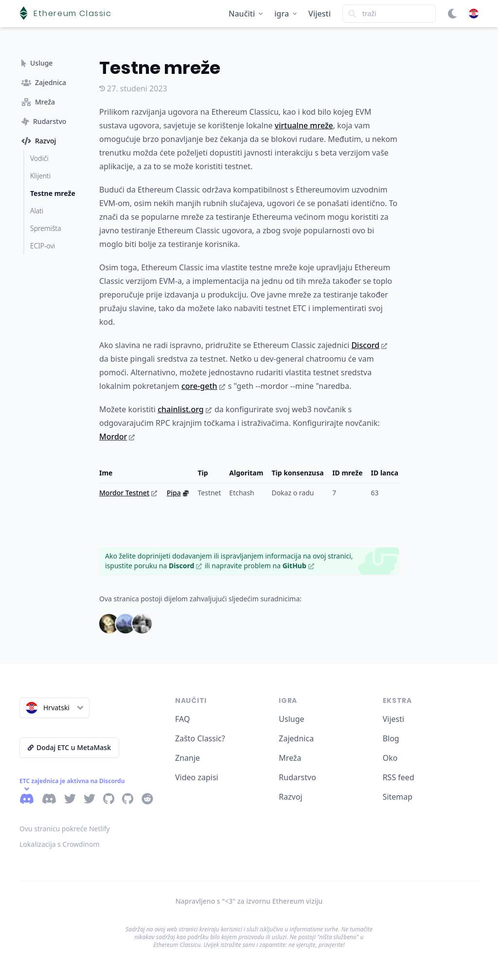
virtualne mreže (304, 125)
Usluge (291, 719)
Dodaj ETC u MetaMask (69, 747)
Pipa (178, 493)
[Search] (389, 14)
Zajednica (296, 738)
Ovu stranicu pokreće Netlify (65, 829)
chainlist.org (185, 409)
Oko (390, 758)
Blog (391, 738)
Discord (369, 345)
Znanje (187, 758)
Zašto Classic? (200, 738)
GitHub (298, 566)
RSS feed (399, 777)
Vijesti (320, 14)
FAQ (182, 719)
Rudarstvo (297, 777)
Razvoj (290, 797)
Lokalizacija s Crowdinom (60, 844)
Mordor (117, 437)
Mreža (290, 758)
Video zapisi (197, 777)
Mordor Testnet (128, 493)
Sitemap (398, 797)
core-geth (203, 386)
